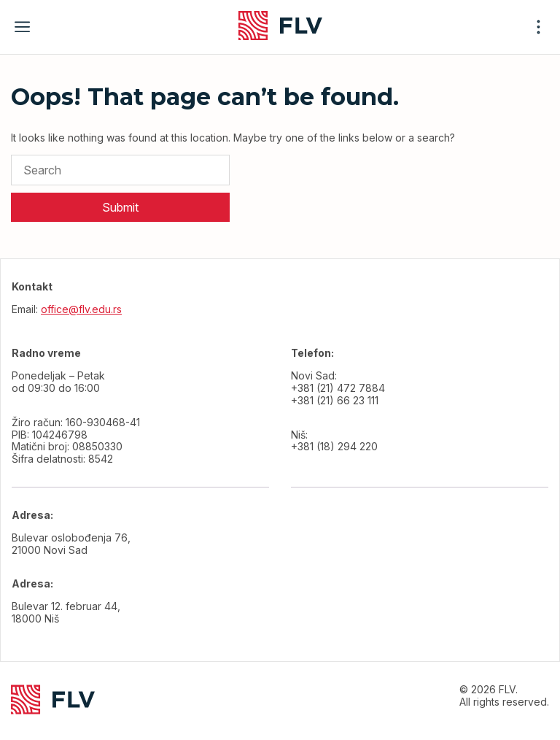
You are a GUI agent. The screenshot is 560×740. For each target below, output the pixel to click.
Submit (120, 207)
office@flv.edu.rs (81, 309)
